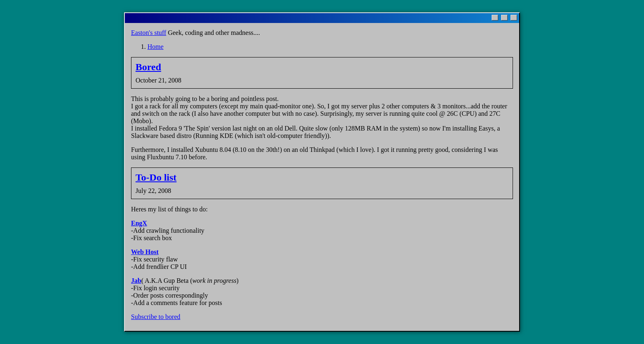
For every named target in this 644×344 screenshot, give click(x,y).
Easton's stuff (149, 33)
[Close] (514, 18)
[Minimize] (495, 18)
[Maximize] (504, 18)
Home (155, 47)
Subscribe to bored (156, 317)
